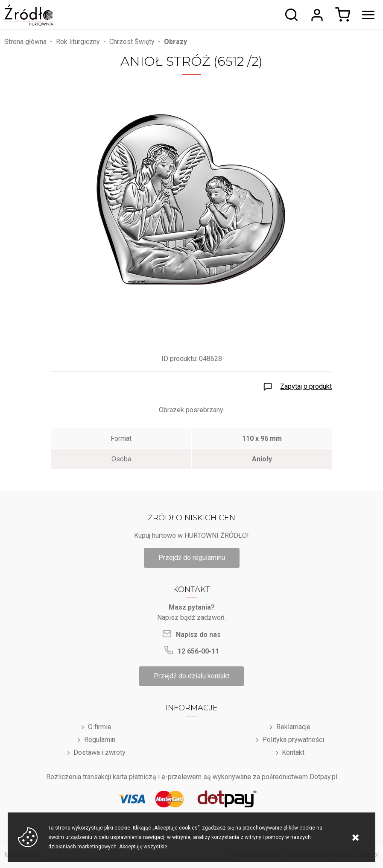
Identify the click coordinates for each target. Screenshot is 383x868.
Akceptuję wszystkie (143, 847)
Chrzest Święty (132, 42)
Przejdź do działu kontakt (191, 676)
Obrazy (175, 42)
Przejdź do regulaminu (192, 558)
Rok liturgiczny (78, 42)
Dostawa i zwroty (99, 752)
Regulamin (100, 740)
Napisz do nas (198, 635)
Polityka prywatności (293, 740)
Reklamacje (293, 727)
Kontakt (293, 752)
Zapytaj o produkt (306, 386)
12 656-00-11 (198, 651)
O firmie (100, 727)
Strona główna (25, 42)
